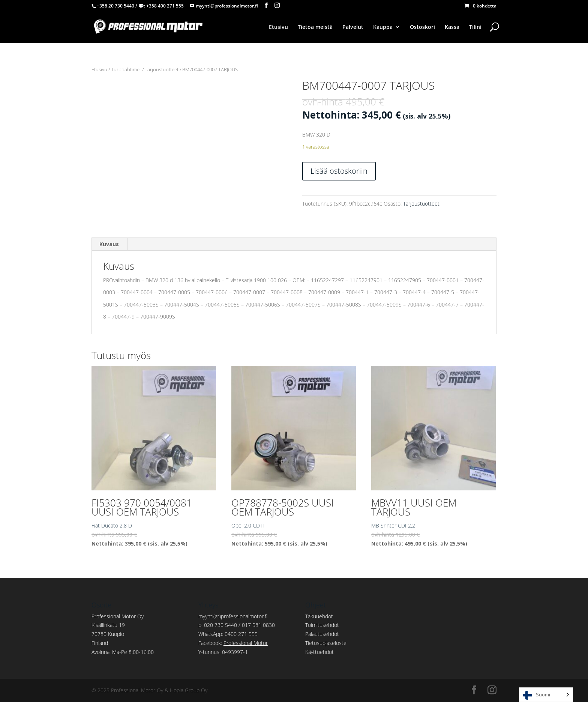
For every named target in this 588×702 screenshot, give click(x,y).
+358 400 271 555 (165, 6)
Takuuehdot (319, 616)
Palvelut (353, 27)
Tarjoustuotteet (162, 69)
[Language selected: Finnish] (546, 695)
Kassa (452, 27)
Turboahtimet (126, 69)
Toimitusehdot (322, 625)
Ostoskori (422, 27)
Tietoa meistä (315, 27)
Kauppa (383, 27)
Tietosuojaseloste (326, 643)
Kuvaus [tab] (109, 244)
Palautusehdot (322, 634)
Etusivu (278, 27)
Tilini (475, 27)
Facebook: (233, 643)
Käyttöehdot (319, 652)
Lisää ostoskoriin (339, 171)
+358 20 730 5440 (115, 6)
